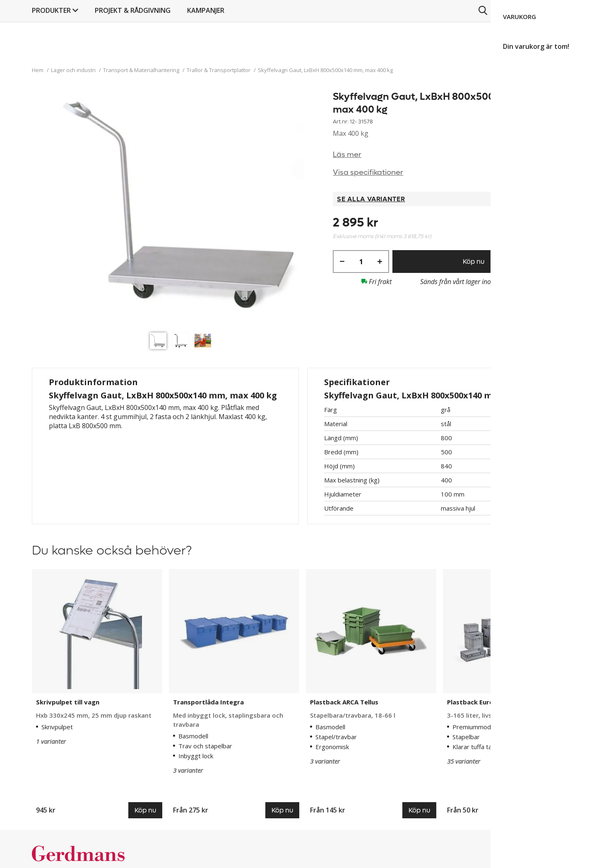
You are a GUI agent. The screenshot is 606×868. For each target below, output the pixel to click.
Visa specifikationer (368, 172)
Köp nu (474, 262)
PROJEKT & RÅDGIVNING (313, 52)
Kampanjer (386, 52)
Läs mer (347, 155)
